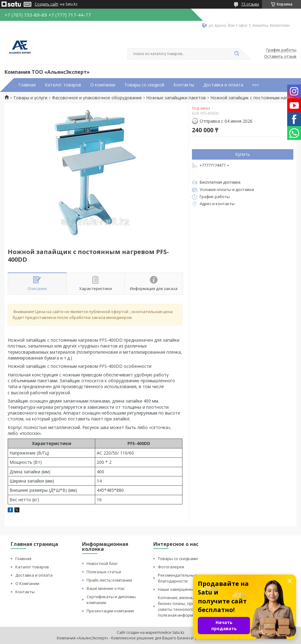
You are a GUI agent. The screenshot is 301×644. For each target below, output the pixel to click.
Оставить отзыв (280, 57)
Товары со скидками (178, 559)
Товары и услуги (30, 98)
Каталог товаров (63, 85)
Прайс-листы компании (109, 580)
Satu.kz (178, 632)
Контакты (184, 85)
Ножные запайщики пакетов (176, 98)
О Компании (27, 583)
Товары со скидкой (144, 85)
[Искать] (237, 54)
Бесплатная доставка (220, 182)
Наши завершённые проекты (187, 589)
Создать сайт (47, 4)
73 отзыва (250, 4)
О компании (103, 85)
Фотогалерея (171, 567)
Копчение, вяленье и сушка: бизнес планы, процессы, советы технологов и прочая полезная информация (186, 606)
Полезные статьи (104, 572)
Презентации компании (110, 611)
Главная (27, 85)
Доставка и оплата (223, 85)
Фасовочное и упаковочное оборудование (97, 98)
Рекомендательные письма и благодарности (187, 578)
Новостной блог (102, 563)
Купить (243, 154)
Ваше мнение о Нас (106, 588)
